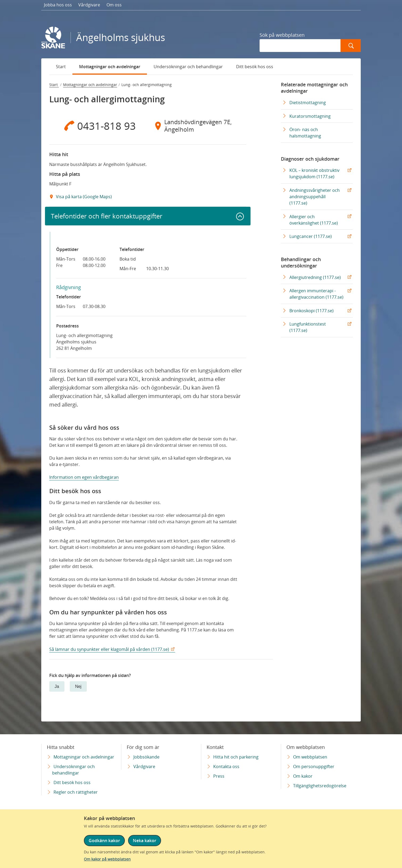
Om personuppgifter (314, 766)
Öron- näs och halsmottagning (305, 133)
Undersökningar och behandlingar (188, 67)
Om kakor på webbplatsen (107, 859)
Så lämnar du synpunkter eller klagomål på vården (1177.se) (109, 649)
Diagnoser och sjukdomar (310, 159)
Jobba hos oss (58, 5)
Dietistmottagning (308, 103)
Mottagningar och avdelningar (110, 67)
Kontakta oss (226, 766)
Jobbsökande (146, 757)
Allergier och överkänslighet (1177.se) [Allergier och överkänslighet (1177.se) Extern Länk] (314, 220)
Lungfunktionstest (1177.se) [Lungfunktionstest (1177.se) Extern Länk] (308, 327)
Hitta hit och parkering (236, 757)
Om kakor (303, 776)
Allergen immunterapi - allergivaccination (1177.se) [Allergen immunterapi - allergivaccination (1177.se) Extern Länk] (316, 294)
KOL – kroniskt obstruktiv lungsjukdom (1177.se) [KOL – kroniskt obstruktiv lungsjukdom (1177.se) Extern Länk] (314, 173)
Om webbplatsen (310, 757)
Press (219, 776)
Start (61, 67)
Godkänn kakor (104, 841)
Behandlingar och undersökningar (301, 262)
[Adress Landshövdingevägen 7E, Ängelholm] (197, 126)
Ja (57, 686)
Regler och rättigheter (76, 792)
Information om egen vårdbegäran (84, 477)
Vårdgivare (89, 5)
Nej (78, 686)
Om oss (114, 5)
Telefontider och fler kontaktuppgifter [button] (107, 216)
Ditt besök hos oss (255, 67)
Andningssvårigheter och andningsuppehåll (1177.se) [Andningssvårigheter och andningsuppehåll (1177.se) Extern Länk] (315, 197)
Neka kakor (145, 841)
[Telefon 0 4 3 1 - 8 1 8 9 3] (99, 126)
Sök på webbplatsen (282, 35)
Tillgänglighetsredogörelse (320, 786)
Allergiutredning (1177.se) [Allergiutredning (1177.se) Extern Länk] (315, 277)
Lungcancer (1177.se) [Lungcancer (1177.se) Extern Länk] (311, 236)
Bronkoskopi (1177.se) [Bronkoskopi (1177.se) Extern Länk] (311, 311)
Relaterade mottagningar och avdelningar (314, 88)
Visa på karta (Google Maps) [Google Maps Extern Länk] (83, 197)
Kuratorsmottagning (310, 116)
